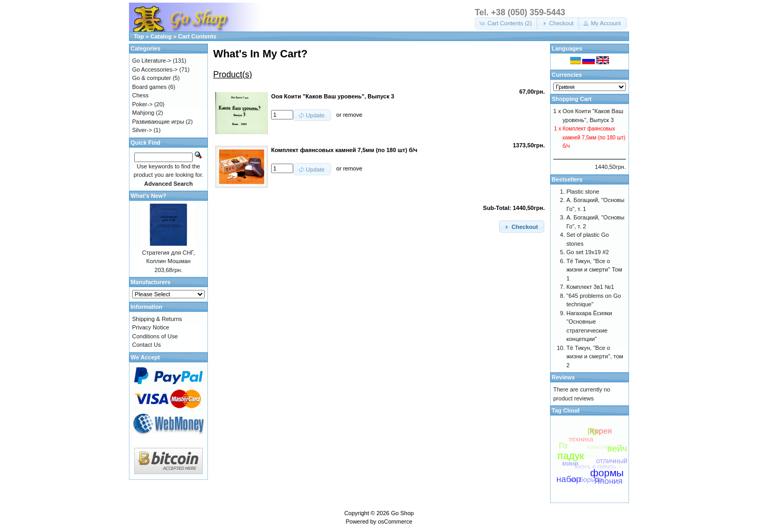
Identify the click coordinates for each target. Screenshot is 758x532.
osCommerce (395, 521)
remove (353, 115)
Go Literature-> (152, 61)
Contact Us (146, 345)
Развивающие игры (158, 122)
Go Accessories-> (155, 69)
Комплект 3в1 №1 (590, 287)
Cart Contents (197, 36)
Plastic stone (583, 192)
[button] (506, 23)
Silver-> (142, 130)
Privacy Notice (151, 327)
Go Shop (402, 513)
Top (139, 36)
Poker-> (142, 104)
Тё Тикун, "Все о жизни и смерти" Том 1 (594, 270)
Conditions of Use (155, 336)
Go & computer (152, 78)
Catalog (161, 36)
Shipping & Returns (157, 319)
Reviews (563, 377)
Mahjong (143, 113)
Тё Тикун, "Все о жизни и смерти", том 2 (595, 357)
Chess (140, 95)
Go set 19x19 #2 (588, 252)
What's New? (148, 196)
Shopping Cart (572, 99)
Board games (149, 87)
